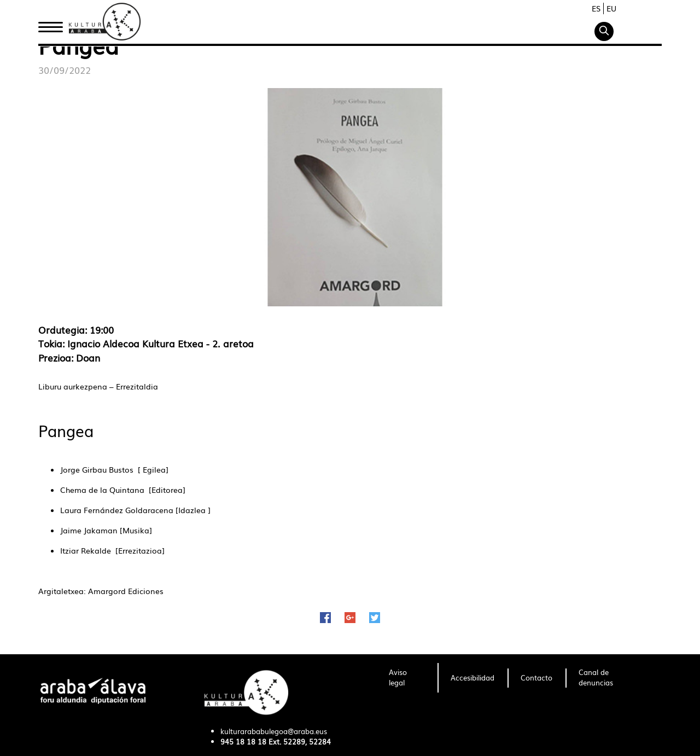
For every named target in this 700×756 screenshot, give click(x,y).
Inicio (50, 24)
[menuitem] (407, 678)
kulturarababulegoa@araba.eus (274, 731)
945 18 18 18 (243, 742)
